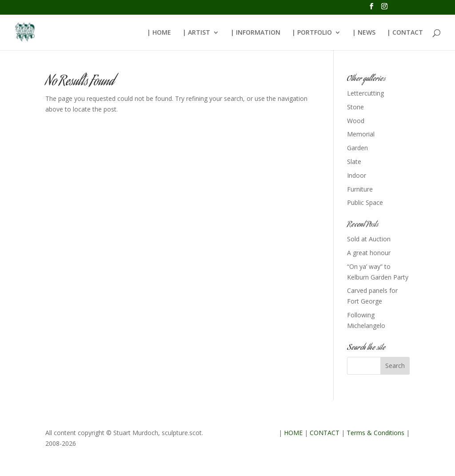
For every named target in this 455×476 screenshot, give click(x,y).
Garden (357, 148)
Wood (356, 121)
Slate (354, 162)
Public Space (365, 202)
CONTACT (325, 433)
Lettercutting (365, 93)
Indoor (357, 175)
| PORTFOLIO (312, 33)
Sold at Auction (369, 239)
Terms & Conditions (375, 433)
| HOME (159, 33)
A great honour (369, 253)
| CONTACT (405, 33)
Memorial (361, 134)
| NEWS (364, 33)
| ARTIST (196, 33)
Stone (355, 107)
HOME (293, 433)
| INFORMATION (255, 33)
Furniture (360, 189)
